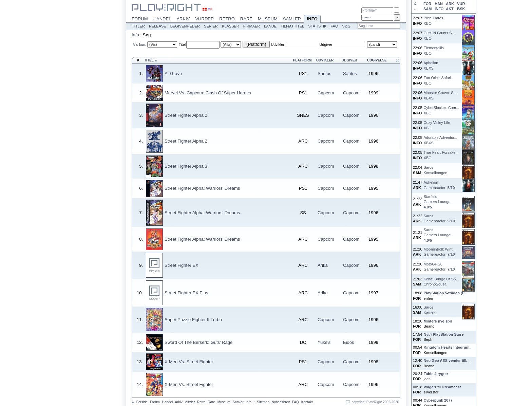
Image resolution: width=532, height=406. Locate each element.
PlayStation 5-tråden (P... (445, 293)
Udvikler (278, 44)
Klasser (231, 26)
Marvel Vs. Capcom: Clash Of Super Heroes (208, 93)
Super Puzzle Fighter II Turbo (193, 320)
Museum (268, 19)
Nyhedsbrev (281, 402)
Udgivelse (377, 60)
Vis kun (139, 44)
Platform (302, 60)
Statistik (317, 26)
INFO (439, 9)
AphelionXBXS (431, 65)
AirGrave (173, 73)
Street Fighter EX (182, 265)
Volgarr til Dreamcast (442, 387)
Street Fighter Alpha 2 (186, 115)
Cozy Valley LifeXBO (437, 125)
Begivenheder (185, 26)
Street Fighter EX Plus (186, 293)
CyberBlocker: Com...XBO (442, 110)
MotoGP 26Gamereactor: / (439, 267)
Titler (138, 26)
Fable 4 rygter (436, 374)
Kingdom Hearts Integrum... (448, 347)
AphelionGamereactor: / (439, 185)
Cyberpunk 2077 (438, 400)
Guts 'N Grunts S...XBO (439, 35)
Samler (292, 19)
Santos (324, 73)
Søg (346, 26)
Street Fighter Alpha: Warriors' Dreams (202, 188)
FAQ (334, 26)
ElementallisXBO (434, 50)
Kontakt (307, 402)
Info (312, 19)
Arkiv (183, 19)
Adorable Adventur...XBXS (441, 140)
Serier (211, 26)
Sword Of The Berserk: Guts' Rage (198, 342)
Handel (162, 19)
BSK (461, 9)
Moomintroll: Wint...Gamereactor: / (440, 252)
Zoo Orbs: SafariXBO (438, 80)
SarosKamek (430, 310)
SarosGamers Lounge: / (438, 235)
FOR (427, 4)
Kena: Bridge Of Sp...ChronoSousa (441, 282)
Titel (182, 44)
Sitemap (263, 402)
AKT (450, 9)
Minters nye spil (438, 321)
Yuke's (324, 342)
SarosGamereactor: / (439, 218)
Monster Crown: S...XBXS (440, 95)
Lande (270, 26)
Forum (140, 19)
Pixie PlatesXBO (433, 21)
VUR (461, 4)
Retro (227, 19)
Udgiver (326, 44)
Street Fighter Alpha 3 (186, 166)
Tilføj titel (292, 26)
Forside (142, 402)
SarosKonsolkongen (436, 170)
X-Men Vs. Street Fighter (189, 362)
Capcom (326, 93)
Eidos (349, 342)
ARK (450, 4)
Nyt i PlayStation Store (444, 334)
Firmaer (252, 26)
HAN (439, 4)
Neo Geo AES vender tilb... (447, 361)
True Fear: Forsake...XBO (441, 155)
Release (158, 26)
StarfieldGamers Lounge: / (438, 202)
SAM (427, 9)
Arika (323, 265)
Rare (246, 19)
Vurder (204, 19)
